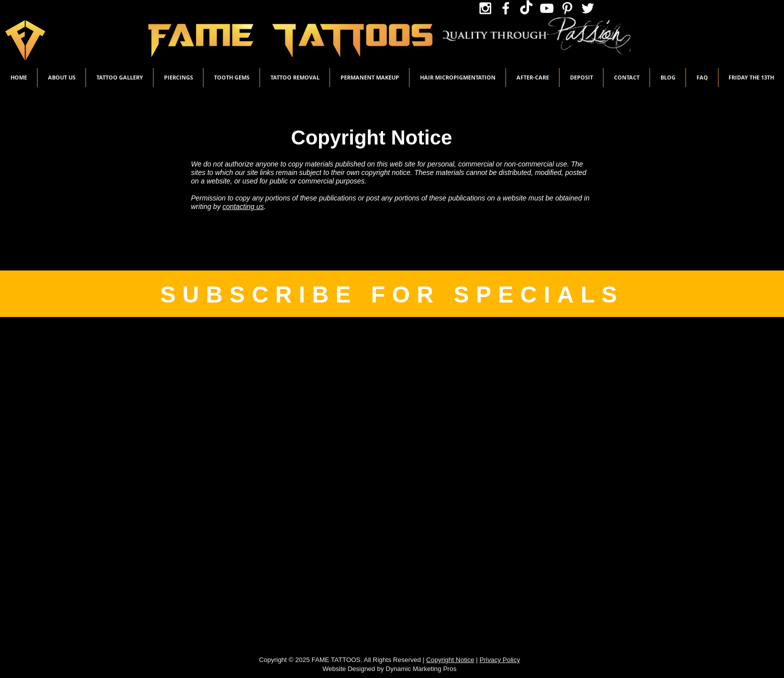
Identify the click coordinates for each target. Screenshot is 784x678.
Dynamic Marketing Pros (421, 669)
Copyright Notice (450, 660)
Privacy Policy (500, 660)
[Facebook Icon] (506, 8)
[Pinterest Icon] (567, 8)
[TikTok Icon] (526, 8)
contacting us (243, 206)
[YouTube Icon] (547, 8)
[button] (119, 77)
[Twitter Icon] (588, 8)
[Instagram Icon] (485, 8)
